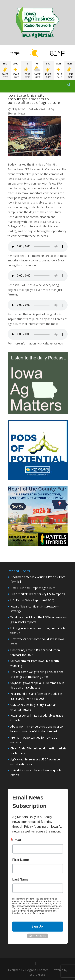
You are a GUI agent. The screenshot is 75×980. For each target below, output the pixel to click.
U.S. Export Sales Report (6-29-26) (32, 600)
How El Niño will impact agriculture (33, 588)
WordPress (38, 974)
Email (17, 840)
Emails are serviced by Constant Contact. (35, 914)
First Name (21, 860)
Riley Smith (18, 109)
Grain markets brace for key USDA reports (38, 594)
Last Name (20, 880)
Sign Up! (37, 926)
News (22, 113)
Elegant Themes (37, 970)
